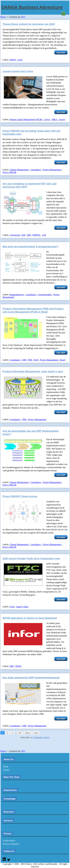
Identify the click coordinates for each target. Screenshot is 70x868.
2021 (23, 17)
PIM (30, 360)
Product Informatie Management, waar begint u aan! (33, 371)
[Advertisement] (32, 745)
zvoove (62, 120)
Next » (28, 733)
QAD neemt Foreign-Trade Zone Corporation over (31, 559)
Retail (62, 360)
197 (20, 733)
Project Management (52, 170)
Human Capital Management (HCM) (26, 120)
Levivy (47, 120)
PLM (36, 360)
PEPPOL (37, 235)
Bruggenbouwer (17, 295)
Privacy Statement (11, 844)
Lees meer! (61, 52)
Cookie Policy (9, 841)
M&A (55, 120)
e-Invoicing (15, 235)
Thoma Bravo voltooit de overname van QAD (29, 24)
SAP (44, 235)
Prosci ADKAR (10, 172)
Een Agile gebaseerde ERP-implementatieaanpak (31, 678)
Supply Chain (22, 607)
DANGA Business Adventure (32, 7)
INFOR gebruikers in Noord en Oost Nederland (30, 618)
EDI (24, 235)
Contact (6, 770)
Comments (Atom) (41, 737)
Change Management (19, 170)
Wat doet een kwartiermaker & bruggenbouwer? (30, 247)
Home (3, 17)
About (5, 767)
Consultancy (36, 170)
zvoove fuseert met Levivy (18, 71)
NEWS (13, 60)
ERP (29, 235)
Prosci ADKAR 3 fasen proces (20, 496)
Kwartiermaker (45, 295)
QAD (20, 60)
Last (36, 733)
